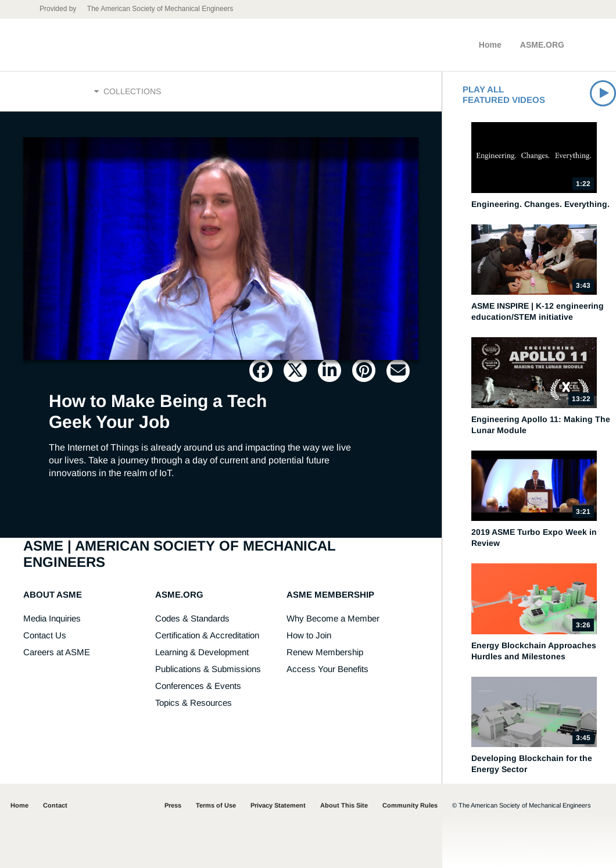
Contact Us (45, 635)
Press (173, 805)
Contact (55, 805)
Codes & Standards (192, 618)
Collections (128, 91)
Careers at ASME (57, 652)
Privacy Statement (278, 805)
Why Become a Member (333, 618)
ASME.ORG (542, 45)
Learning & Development (202, 652)
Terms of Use (216, 805)
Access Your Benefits (327, 669)
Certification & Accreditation (207, 635)
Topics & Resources (194, 703)
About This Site (344, 805)
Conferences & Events (198, 686)
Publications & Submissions (208, 669)
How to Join (309, 635)
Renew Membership (325, 652)
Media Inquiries (52, 618)
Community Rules (410, 805)
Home (490, 45)
